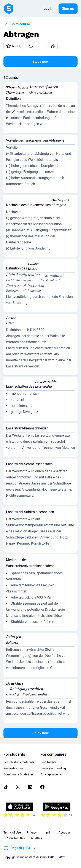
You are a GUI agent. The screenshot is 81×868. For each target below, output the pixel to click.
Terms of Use (12, 832)
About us (65, 832)
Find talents (48, 762)
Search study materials (19, 762)
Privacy (32, 832)
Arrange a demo (51, 774)
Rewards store (13, 768)
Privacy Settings (14, 838)
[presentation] (17, 91)
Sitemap (37, 838)
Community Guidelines (18, 774)
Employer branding (53, 768)
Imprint (48, 832)
